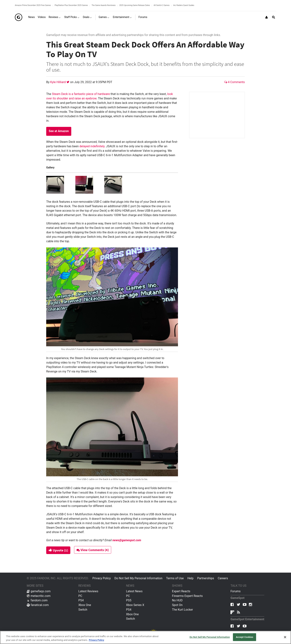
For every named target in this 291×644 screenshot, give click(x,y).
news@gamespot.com (127, 540)
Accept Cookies (245, 637)
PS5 (129, 600)
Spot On (177, 605)
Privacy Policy (102, 578)
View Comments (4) (93, 550)
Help (191, 578)
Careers (223, 578)
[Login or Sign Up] (267, 17)
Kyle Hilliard (58, 82)
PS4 (81, 600)
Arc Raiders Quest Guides (184, 5)
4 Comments (234, 82)
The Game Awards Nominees (103, 5)
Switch (83, 610)
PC (80, 596)
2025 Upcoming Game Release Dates (135, 5)
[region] (145, 637)
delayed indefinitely (92, 146)
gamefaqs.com (39, 591)
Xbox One (85, 605)
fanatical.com (38, 605)
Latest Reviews (88, 591)
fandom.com (37, 600)
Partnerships (206, 578)
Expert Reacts (181, 591)
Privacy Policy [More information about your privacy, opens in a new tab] (97, 640)
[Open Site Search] (274, 17)
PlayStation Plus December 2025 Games (71, 5)
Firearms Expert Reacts (187, 596)
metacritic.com (39, 596)
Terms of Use (175, 578)
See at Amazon (59, 131)
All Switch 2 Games (162, 5)
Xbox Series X (135, 605)
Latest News (134, 591)
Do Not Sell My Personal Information (138, 578)
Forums (236, 591)
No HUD (177, 600)
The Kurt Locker (182, 610)
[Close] (285, 637)
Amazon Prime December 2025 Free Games (33, 5)
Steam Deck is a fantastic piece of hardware (81, 94)
